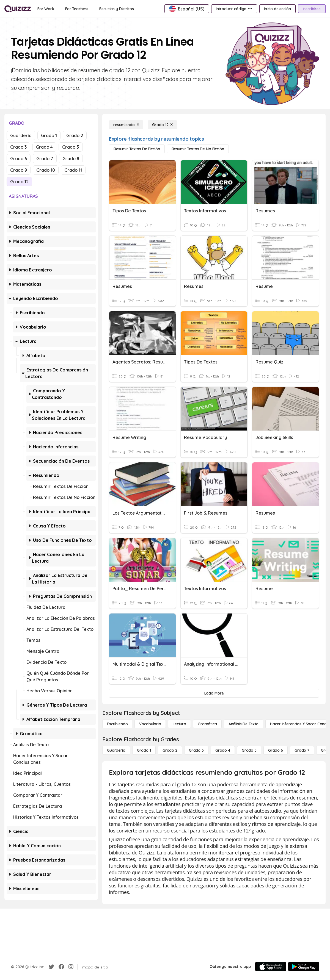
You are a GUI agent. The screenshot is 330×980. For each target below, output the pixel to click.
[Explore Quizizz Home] (18, 9)
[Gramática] (207, 724)
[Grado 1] (144, 750)
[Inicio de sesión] (277, 9)
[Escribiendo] (117, 724)
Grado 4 (44, 147)
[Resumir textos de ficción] (137, 149)
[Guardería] (116, 750)
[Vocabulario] (150, 724)
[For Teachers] (77, 9)
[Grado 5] (249, 750)
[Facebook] (61, 967)
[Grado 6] (276, 750)
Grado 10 (46, 170)
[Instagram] (71, 967)
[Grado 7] (302, 750)
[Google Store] (304, 967)
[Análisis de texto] (244, 724)
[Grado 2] (170, 750)
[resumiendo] (126, 125)
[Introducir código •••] (234, 9)
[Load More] (214, 693)
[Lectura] (179, 724)
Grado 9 (19, 170)
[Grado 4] (223, 750)
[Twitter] (51, 967)
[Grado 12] (162, 125)
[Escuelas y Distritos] (116, 9)
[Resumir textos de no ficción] (198, 149)
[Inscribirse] (312, 9)
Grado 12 (19, 182)
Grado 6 (19, 159)
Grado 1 (49, 135)
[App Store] (271, 967)
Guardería (21, 135)
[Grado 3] (196, 750)
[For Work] (46, 9)
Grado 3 (18, 147)
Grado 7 (45, 159)
